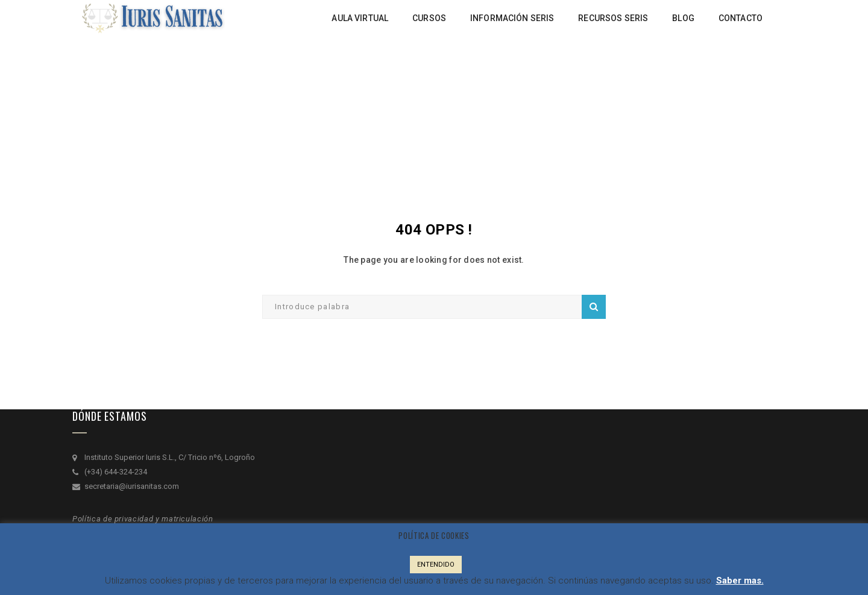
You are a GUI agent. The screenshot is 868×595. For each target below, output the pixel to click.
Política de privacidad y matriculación (143, 519)
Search (594, 307)
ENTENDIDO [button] (436, 565)
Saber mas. (740, 581)
